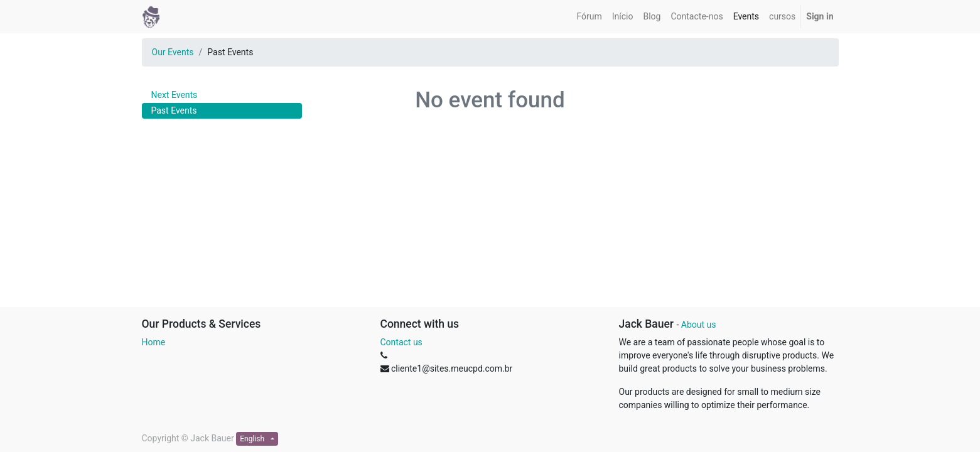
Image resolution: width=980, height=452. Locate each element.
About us (699, 325)
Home (154, 342)
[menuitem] (589, 17)
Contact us (401, 342)
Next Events (175, 95)
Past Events (174, 110)
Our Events (173, 52)
